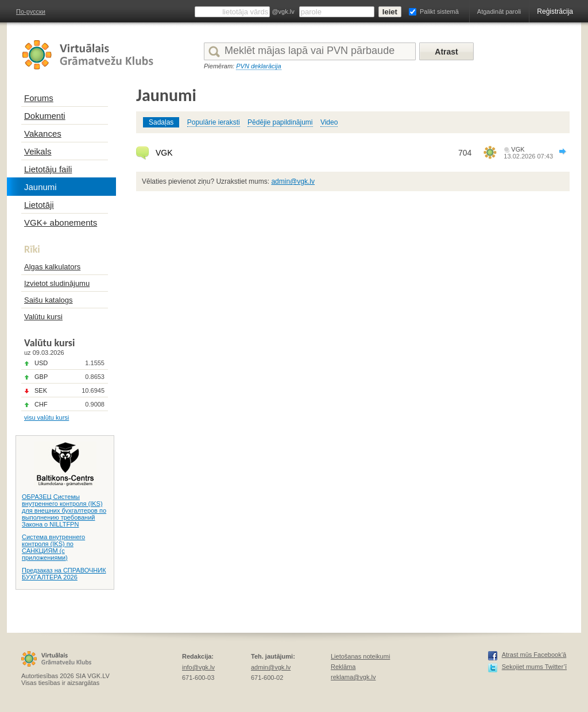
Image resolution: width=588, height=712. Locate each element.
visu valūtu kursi (47, 417)
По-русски (31, 11)
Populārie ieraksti (214, 122)
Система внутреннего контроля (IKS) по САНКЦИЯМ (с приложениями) (53, 547)
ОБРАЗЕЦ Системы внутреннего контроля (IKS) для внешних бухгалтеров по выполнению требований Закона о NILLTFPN (64, 510)
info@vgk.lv (198, 667)
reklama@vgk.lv (353, 677)
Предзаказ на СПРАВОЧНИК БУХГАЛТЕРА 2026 (64, 574)
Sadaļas (161, 122)
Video (329, 122)
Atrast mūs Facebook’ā (534, 655)
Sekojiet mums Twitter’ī (534, 667)
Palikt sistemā (439, 11)
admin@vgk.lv (293, 181)
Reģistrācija (555, 11)
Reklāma (343, 667)
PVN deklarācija (258, 66)
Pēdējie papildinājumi (280, 122)
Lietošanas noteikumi (360, 656)
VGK (164, 153)
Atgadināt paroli (499, 11)
